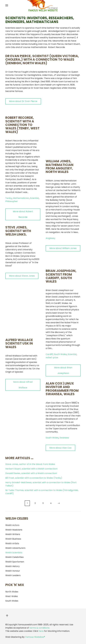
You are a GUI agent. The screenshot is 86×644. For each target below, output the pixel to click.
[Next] (59, 503)
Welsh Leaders (13, 575)
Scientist (34, 192)
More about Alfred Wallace (23, 379)
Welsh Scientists (14, 553)
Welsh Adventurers (15, 548)
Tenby (9, 192)
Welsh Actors (12, 525)
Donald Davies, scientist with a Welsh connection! (31, 473)
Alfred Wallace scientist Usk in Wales (19, 337)
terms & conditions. (40, 628)
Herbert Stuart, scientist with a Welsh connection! (31, 469)
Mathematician (21, 192)
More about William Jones (63, 199)
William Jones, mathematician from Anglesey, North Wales (60, 117)
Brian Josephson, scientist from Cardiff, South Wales (61, 226)
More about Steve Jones (22, 270)
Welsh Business (13, 539)
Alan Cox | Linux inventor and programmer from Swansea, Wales (62, 339)
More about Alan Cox (60, 398)
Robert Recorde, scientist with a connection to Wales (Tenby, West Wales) (22, 119)
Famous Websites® (35, 637)
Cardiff (49, 305)
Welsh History (12, 566)
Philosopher (12, 195)
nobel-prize (52, 308)
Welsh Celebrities (14, 557)
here (41, 631)
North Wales (12, 592)
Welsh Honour (13, 571)
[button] (7, 5)
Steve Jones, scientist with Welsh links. (18, 225)
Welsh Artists (12, 543)
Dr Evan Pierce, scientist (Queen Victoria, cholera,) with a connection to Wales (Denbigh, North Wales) (42, 60)
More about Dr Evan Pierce (23, 101)
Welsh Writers (13, 534)
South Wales (60, 305)
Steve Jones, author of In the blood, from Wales (30, 464)
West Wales (12, 596)
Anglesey (50, 188)
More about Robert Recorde (23, 208)
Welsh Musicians (14, 530)
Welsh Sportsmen (15, 562)
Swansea (64, 388)
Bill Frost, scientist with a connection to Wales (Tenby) (34, 478)
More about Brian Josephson (63, 321)
